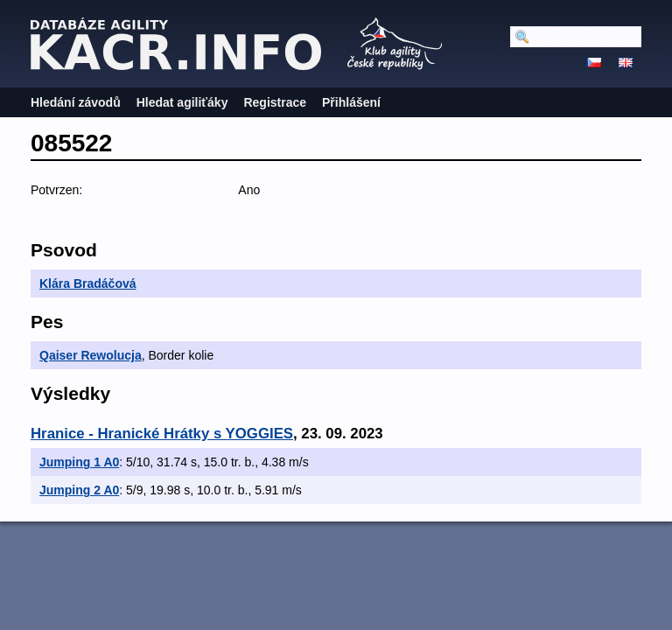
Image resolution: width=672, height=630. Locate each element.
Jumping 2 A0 (79, 490)
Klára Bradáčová (88, 283)
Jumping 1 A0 (79, 462)
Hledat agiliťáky (182, 102)
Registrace (275, 102)
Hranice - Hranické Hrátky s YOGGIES (162, 434)
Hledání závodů (76, 102)
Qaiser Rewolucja (91, 355)
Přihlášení (351, 102)
